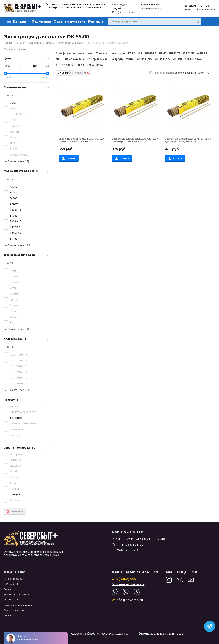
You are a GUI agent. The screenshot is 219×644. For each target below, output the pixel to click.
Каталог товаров (13, 579)
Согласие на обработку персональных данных (99, 634)
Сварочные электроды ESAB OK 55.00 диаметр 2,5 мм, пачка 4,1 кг (188, 140)
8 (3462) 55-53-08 (197, 6)
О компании (41, 21)
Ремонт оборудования (16, 594)
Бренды (8, 589)
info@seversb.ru (152, 9)
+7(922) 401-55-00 (123, 12)
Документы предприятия (18, 605)
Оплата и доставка (70, 21)
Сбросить (82, 73)
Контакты (96, 21)
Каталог (20, 21)
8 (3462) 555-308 (128, 579)
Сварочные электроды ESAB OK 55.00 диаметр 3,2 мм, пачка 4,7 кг (135, 140)
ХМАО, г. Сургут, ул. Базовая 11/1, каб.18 (138, 539)
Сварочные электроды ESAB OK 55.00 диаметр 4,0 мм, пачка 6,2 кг (82, 140)
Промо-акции (12, 584)
